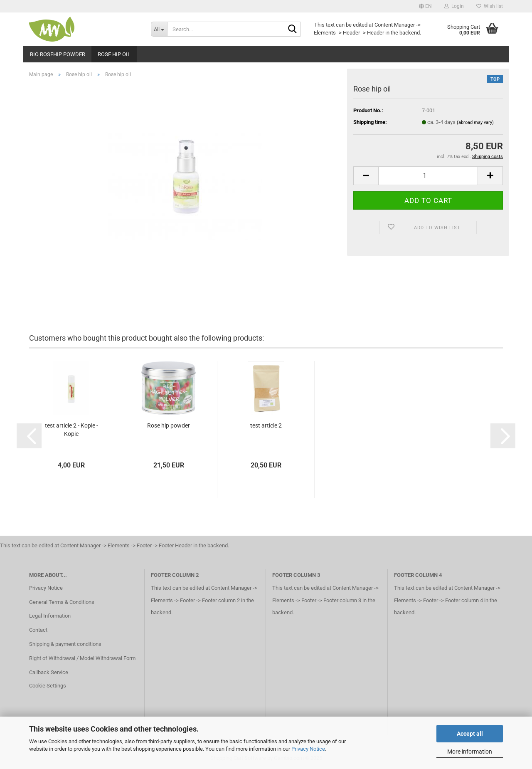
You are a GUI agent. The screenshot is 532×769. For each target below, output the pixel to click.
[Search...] (159, 29)
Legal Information (50, 616)
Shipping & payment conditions (65, 644)
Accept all (470, 734)
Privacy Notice (308, 749)
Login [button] (454, 6)
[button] (425, 6)
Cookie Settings (48, 686)
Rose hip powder (169, 425)
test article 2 (266, 425)
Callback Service (49, 672)
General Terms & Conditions (62, 602)
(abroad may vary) (475, 122)
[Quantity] (428, 176)
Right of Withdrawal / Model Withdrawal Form (82, 658)
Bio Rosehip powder (58, 54)
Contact (38, 630)
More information (470, 752)
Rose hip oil (114, 54)
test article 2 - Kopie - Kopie (71, 430)
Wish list (490, 6)
